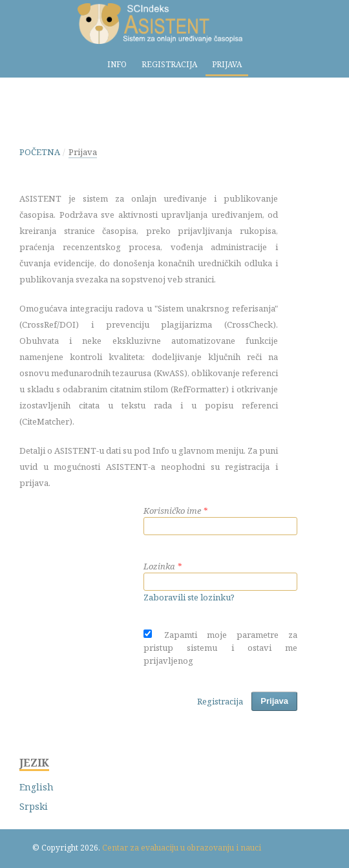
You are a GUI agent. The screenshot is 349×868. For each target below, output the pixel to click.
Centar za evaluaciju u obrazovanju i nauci (182, 848)
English (37, 787)
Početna (40, 152)
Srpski (34, 806)
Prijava (227, 64)
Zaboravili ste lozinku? (189, 597)
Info (117, 64)
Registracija (169, 64)
